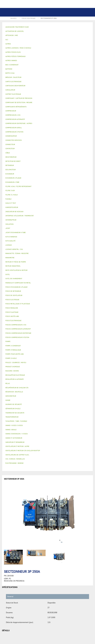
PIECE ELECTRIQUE (12, 300)
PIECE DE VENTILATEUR (14, 295)
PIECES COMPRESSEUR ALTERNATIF (18, 329)
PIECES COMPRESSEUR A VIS (16, 325)
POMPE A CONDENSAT (13, 346)
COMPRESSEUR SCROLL (14, 128)
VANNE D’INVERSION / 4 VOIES (17, 434)
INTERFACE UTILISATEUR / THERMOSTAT (20, 216)
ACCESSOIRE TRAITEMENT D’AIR (17, 27)
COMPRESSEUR (11, 111)
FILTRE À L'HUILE (12, 195)
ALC (7, 40)
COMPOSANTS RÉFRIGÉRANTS (16, 107)
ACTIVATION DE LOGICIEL (15, 31)
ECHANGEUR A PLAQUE (13, 178)
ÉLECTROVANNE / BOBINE (15, 463)
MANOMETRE (10, 258)
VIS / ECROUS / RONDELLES (15, 459)
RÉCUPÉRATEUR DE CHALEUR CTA (17, 388)
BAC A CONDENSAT (12, 65)
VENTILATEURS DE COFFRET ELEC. (17, 455)
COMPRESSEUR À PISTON (14, 132)
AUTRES (8, 44)
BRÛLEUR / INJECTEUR (13, 77)
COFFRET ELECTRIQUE (13, 94)
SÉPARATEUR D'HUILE (13, 409)
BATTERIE (9, 69)
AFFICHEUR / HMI (12, 35)
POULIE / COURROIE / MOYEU (16, 362)
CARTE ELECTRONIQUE (13, 81)
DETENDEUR (10, 165)
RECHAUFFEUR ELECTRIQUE (15, 375)
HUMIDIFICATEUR (12, 207)
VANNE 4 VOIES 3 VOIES (14, 425)
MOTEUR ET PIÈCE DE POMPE (16, 262)
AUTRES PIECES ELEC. (13, 52)
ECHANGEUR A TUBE (12, 182)
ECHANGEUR (10, 174)
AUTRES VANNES (11, 60)
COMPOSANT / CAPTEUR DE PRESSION (19, 98)
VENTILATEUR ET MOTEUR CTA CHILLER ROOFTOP (23, 450)
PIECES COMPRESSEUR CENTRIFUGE (18, 333)
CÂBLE (8, 153)
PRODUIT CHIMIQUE (13, 367)
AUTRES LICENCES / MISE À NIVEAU (18, 48)
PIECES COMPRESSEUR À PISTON (17, 337)
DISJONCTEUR (11, 170)
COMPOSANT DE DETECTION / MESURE (19, 102)
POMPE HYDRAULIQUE (13, 350)
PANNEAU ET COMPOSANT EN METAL (18, 283)
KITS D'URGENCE (11, 237)
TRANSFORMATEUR (12, 417)
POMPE (8, 341)
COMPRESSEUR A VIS (13, 115)
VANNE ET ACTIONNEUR (14, 438)
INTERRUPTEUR (11, 220)
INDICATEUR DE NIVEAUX (14, 212)
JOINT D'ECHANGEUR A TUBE (16, 232)
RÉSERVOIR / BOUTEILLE (14, 392)
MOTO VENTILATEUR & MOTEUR (16, 270)
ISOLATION (9, 224)
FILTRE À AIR (10, 190)
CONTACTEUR (10, 148)
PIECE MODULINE (12, 308)
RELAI (8, 383)
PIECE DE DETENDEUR (13, 291)
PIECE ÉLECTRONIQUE (13, 320)
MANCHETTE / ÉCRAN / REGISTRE (17, 253)
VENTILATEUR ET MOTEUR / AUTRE (17, 446)
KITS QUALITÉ (10, 241)
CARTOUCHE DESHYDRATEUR (15, 86)
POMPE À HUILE (11, 358)
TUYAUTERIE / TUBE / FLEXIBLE (16, 421)
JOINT (8, 228)
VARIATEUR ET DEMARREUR (15, 442)
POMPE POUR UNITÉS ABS (15, 354)
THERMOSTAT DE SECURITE (15, 413)
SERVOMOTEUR (11, 396)
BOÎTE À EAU (10, 73)
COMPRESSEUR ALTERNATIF (15, 119)
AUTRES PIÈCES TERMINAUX (15, 56)
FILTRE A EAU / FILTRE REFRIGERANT (18, 186)
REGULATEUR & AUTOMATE (15, 379)
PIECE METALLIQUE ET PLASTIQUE (18, 304)
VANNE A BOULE (11, 430)
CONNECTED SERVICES (14, 140)
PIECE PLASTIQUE (12, 312)
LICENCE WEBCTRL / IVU (14, 249)
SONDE (8, 400)
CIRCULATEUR (10, 90)
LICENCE (9, 245)
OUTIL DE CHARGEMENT (14, 279)
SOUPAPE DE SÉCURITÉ (14, 404)
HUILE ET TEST (11, 203)
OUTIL (8, 274)
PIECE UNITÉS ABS (12, 316)
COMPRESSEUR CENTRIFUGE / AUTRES (19, 123)
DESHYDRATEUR (11, 157)
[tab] (48, 27)
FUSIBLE (8, 199)
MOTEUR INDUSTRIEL (13, 266)
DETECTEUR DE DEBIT (13, 161)
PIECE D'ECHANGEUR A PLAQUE (16, 287)
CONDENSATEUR (11, 136)
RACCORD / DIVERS (12, 371)
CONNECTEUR (10, 144)
